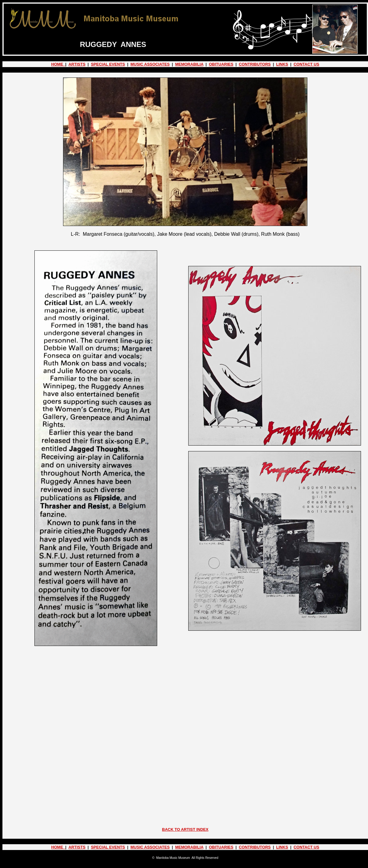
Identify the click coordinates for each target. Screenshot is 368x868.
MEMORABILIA (189, 64)
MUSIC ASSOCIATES (150, 64)
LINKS (282, 64)
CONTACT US (306, 64)
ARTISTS (77, 64)
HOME (58, 64)
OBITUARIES (221, 64)
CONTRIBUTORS (255, 64)
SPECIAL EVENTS (108, 64)
